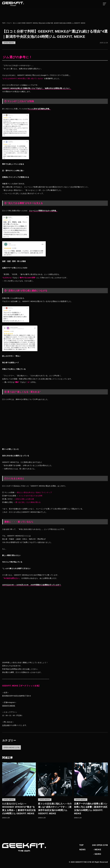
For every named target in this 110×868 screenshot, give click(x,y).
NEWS (82, 850)
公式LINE (6, 725)
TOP (81, 845)
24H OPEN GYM (100, 845)
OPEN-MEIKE (9, 43)
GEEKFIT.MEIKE (9, 706)
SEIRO (98, 854)
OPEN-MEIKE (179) (12, 747)
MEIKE (98, 850)
